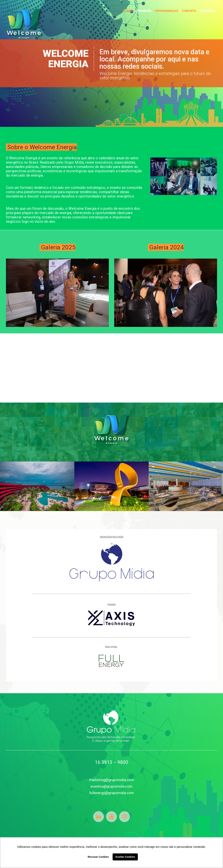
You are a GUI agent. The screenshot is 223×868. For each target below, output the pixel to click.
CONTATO (189, 11)
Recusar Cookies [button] (98, 857)
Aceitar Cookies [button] (125, 857)
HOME (128, 11)
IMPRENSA (207, 11)
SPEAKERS (144, 11)
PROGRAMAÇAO (167, 11)
